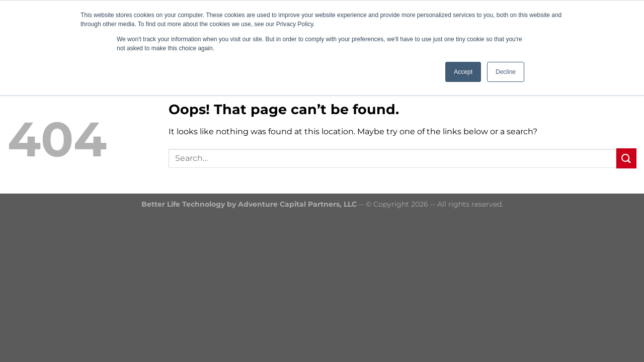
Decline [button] (506, 72)
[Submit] (626, 158)
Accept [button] (463, 72)
